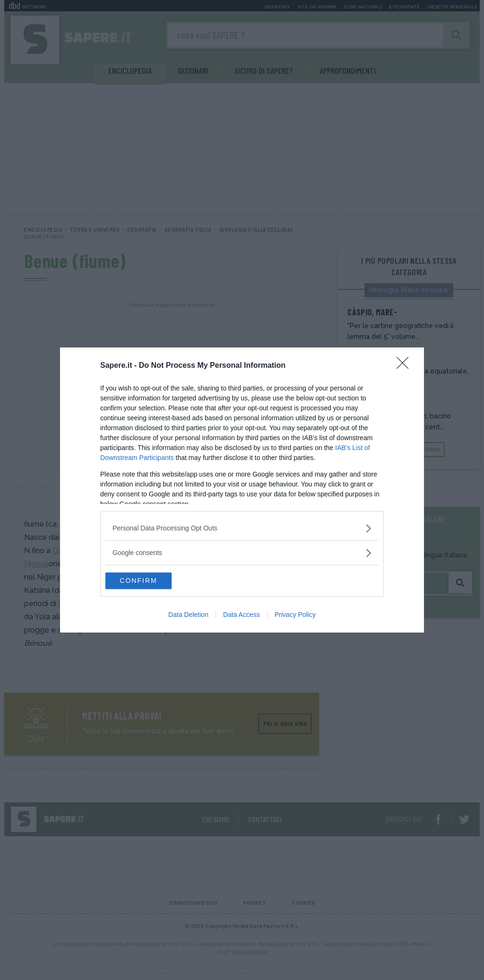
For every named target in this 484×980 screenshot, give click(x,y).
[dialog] (242, 490)
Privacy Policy (295, 616)
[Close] (406, 365)
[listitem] (242, 527)
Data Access (242, 616)
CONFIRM (150, 581)
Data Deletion (188, 616)
